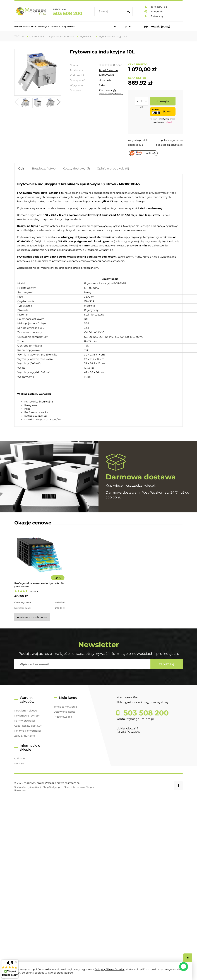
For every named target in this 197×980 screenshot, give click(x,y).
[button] (16, 103)
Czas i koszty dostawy (28, 726)
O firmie (20, 758)
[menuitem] (18, 16)
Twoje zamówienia (65, 707)
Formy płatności (25, 721)
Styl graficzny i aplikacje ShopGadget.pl (37, 787)
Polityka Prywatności (28, 731)
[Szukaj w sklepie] (95, 6)
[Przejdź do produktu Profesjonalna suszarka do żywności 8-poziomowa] (39, 560)
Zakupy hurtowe (25, 736)
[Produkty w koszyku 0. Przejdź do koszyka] (160, 26)
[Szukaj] (130, 6)
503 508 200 (145, 713)
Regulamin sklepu (26, 711)
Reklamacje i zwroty (27, 716)
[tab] (21, 169)
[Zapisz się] (167, 664)
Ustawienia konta (65, 712)
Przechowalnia (63, 717)
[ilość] (142, 101)
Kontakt (19, 764)
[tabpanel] (98, 301)
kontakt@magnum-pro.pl (135, 719)
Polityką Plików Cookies (110, 969)
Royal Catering (109, 70)
